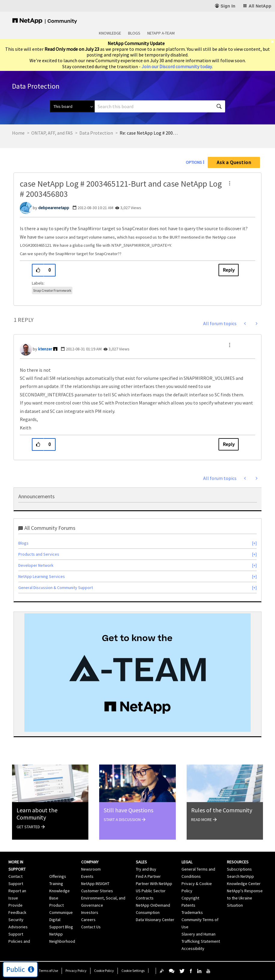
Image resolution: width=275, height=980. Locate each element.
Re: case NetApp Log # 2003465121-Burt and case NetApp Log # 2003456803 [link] (150, 133)
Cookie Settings (133, 971)
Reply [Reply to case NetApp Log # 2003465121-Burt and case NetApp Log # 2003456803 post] (229, 270)
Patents (188, 905)
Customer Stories (97, 891)
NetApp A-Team (161, 33)
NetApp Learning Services (42, 576)
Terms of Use (48, 971)
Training (56, 884)
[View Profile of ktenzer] (45, 349)
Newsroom (91, 869)
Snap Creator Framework (52, 290)
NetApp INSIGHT (95, 884)
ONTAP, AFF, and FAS (52, 133)
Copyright (190, 898)
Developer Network (36, 565)
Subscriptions (239, 869)
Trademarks (192, 912)
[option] (137, 673)
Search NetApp (240, 876)
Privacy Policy (76, 971)
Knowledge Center (244, 884)
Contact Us (91, 927)
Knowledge (110, 33)
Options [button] (194, 162)
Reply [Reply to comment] (229, 444)
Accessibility (193, 948)
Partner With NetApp (154, 884)
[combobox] (160, 106)
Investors (90, 912)
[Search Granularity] (72, 106)
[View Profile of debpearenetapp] (54, 208)
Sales (141, 862)
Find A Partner (148, 876)
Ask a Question (234, 162)
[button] (230, 183)
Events (87, 876)
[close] (273, 42)
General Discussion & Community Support (56, 588)
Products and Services (39, 554)
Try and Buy (146, 869)
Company (90, 862)
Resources (238, 862)
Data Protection (96, 133)
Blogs (134, 33)
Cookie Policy (104, 971)
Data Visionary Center (155, 920)
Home (18, 133)
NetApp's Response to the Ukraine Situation (245, 898)
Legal (187, 862)
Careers (88, 920)
